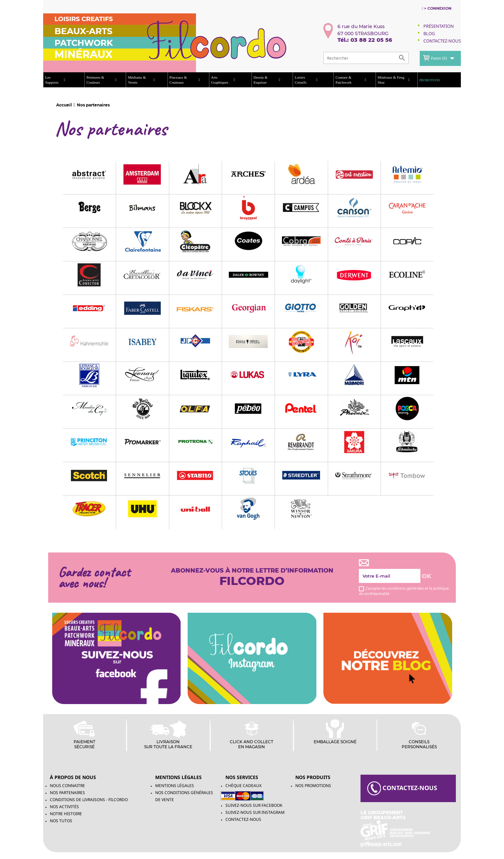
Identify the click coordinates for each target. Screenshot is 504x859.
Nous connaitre (67, 786)
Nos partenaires (67, 793)
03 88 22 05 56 (371, 40)
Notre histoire (66, 814)
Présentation (439, 26)
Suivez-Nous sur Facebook (254, 805)
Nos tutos (61, 821)
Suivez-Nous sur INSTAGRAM (255, 812)
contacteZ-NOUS (402, 788)
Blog (429, 33)
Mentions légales (175, 786)
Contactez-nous (243, 819)
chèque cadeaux (243, 786)
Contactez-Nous (442, 41)
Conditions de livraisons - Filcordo (89, 800)
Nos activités (64, 807)
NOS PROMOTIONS (313, 786)
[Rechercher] (366, 58)
